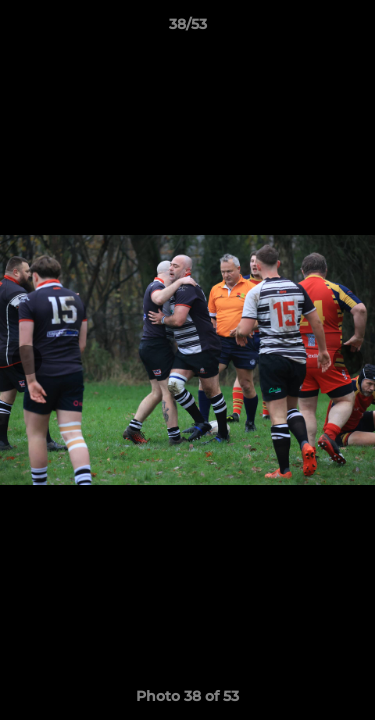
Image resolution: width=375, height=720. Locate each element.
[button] (351, 29)
